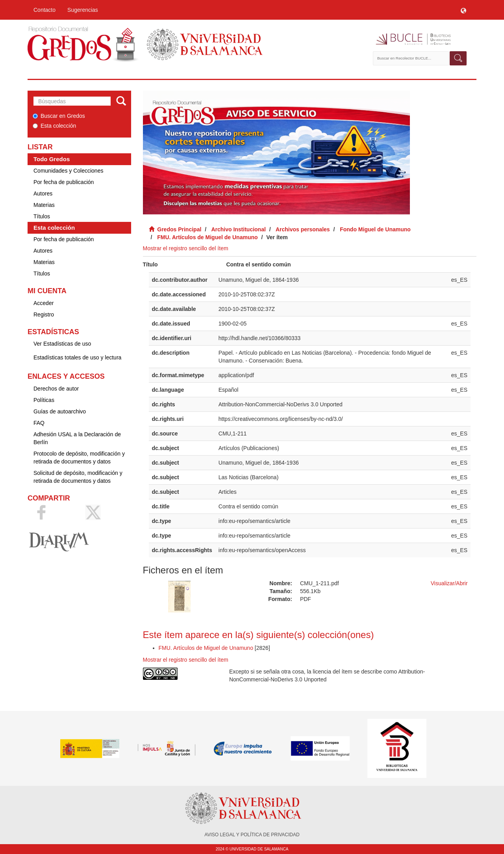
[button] (463, 10)
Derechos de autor (56, 389)
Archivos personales (303, 229)
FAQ (39, 423)
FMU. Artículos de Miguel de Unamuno (207, 237)
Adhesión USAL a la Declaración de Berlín (77, 438)
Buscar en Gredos (59, 116)
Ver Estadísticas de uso (62, 344)
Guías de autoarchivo (60, 411)
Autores (43, 193)
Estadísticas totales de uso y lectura (77, 357)
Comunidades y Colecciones (68, 171)
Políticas (44, 400)
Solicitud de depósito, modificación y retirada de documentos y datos (78, 477)
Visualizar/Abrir (449, 583)
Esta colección (54, 126)
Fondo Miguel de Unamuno (375, 229)
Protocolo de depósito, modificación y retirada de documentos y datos (79, 458)
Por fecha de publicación (64, 182)
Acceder (44, 303)
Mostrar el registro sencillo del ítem (186, 248)
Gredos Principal (179, 229)
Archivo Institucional (238, 229)
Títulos (42, 216)
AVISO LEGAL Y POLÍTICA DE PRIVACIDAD (252, 835)
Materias (44, 205)
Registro (44, 314)
